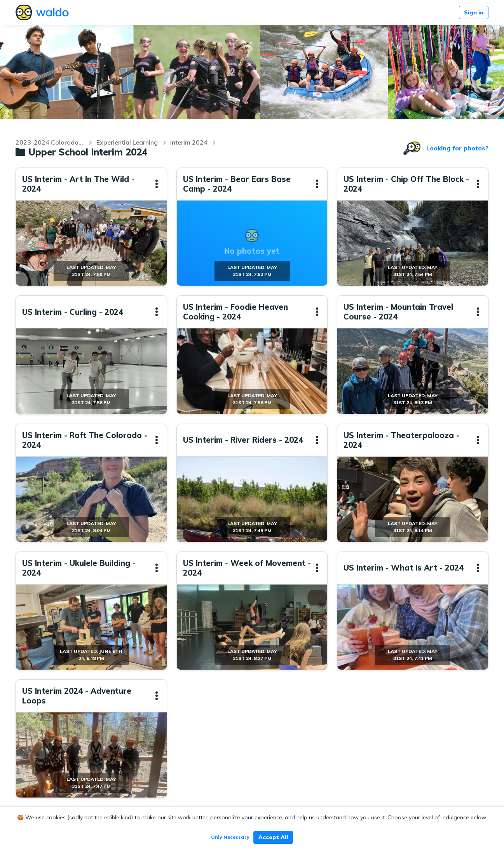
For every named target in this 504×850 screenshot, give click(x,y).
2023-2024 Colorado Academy (50, 142)
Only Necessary (230, 837)
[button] (157, 184)
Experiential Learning (127, 142)
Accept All (273, 837)
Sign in (474, 12)
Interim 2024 (189, 142)
